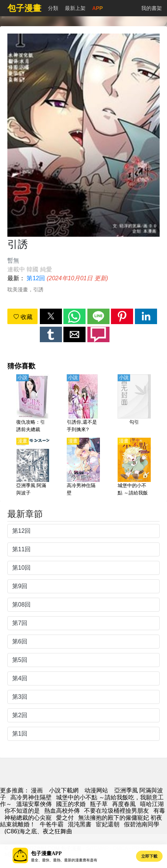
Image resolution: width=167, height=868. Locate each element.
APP (98, 8)
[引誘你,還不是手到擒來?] (83, 404)
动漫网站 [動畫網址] (96, 790)
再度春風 (124, 804)
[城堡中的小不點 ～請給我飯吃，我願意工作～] (134, 467)
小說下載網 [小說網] (64, 790)
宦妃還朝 (108, 824)
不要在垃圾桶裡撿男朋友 (116, 811)
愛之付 (65, 818)
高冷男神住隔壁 (31, 797)
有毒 (159, 811)
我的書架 (152, 8)
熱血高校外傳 (62, 811)
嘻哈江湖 (152, 804)
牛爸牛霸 (52, 824)
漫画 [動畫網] (37, 790)
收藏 (23, 317)
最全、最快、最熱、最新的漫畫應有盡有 (64, 860)
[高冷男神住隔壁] (83, 467)
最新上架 (75, 8)
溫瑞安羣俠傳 (34, 804)
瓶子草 (99, 804)
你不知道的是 (22, 811)
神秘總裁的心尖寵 (28, 818)
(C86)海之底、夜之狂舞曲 (38, 831)
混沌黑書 (80, 824)
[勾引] (134, 404)
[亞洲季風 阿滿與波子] (33, 467)
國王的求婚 (71, 804)
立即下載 (149, 856)
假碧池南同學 (142, 824)
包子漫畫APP (46, 853)
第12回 (36, 278)
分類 (53, 8)
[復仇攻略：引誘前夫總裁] (33, 404)
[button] (51, 316)
